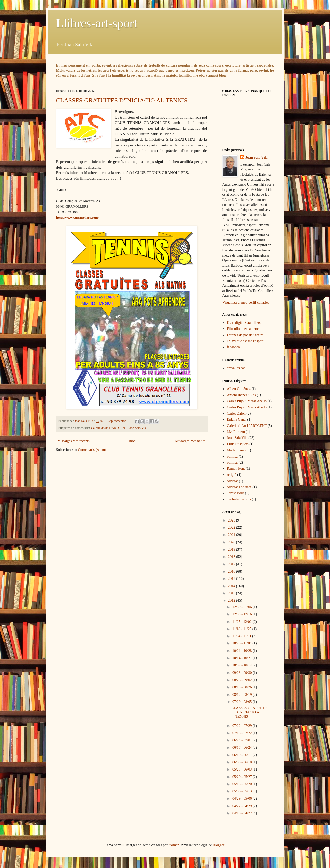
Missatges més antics (190, 441)
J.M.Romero (236, 432)
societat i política (239, 487)
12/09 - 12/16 (242, 614)
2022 (232, 528)
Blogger (218, 845)
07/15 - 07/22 (242, 733)
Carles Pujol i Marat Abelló (247, 401)
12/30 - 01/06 (242, 607)
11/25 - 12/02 (242, 622)
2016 (232, 571)
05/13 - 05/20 (242, 784)
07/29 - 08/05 (242, 702)
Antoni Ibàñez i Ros (241, 395)
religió (232, 475)
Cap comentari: (118, 421)
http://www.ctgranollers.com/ (78, 217)
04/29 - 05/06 (242, 799)
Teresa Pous (236, 493)
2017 (232, 564)
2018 (232, 557)
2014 (232, 586)
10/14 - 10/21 (242, 658)
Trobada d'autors (239, 499)
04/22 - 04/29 (242, 806)
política (232, 462)
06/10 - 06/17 (242, 755)
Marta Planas (236, 450)
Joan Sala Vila (137, 428)
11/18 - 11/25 (242, 629)
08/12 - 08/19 (242, 695)
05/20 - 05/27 (242, 777)
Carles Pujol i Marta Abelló (247, 407)
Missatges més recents (74, 441)
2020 (232, 542)
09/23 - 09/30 (242, 673)
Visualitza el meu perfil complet (246, 303)
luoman (174, 845)
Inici (133, 441)
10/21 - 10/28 (242, 651)
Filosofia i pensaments (243, 329)
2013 (232, 593)
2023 (232, 520)
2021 (232, 535)
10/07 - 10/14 (242, 665)
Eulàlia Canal (237, 420)
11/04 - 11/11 (242, 636)
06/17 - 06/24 (242, 747)
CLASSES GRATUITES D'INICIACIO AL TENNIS (122, 100)
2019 (232, 549)
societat (232, 481)
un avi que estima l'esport (245, 341)
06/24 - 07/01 (242, 740)
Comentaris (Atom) (92, 450)
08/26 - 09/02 (242, 680)
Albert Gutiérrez (239, 389)
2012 (232, 601)
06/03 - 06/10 (242, 762)
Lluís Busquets (238, 444)
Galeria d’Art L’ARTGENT (109, 428)
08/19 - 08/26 (242, 687)
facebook (233, 347)
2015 (232, 579)
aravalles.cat (236, 368)
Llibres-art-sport (97, 23)
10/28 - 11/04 (242, 643)
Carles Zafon (236, 413)
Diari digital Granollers (244, 323)
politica (232, 456)
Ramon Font (236, 469)
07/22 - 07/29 (242, 726)
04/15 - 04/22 (242, 813)
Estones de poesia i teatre (245, 335)
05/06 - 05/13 (242, 791)
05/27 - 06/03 (242, 769)
